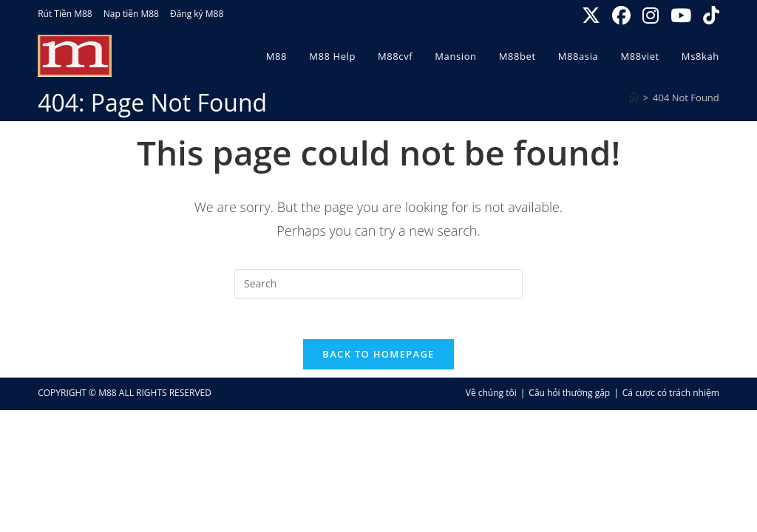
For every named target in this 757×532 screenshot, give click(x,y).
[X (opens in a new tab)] (593, 16)
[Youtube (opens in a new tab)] (682, 16)
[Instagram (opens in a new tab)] (652, 16)
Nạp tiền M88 (131, 14)
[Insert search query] (378, 284)
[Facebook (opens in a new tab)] (623, 16)
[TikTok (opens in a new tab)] (709, 16)
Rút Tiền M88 (65, 14)
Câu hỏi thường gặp (569, 397)
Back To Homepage (378, 358)
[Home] (634, 98)
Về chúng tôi (491, 397)
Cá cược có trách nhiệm (671, 397)
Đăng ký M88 (197, 14)
